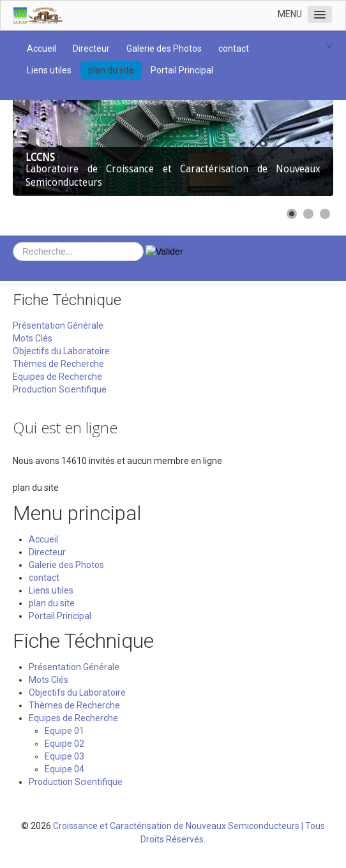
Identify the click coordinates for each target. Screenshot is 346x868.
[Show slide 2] (308, 214)
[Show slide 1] (292, 214)
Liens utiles (49, 70)
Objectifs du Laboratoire (61, 351)
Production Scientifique (60, 389)
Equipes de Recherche (57, 377)
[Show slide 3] (325, 214)
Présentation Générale (58, 325)
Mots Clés (33, 338)
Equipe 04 (64, 769)
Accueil (41, 49)
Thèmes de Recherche (58, 364)
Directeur (91, 49)
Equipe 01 (64, 731)
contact (234, 49)
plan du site (111, 70)
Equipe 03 (64, 756)
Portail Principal (182, 70)
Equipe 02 (64, 744)
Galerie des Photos (164, 49)
